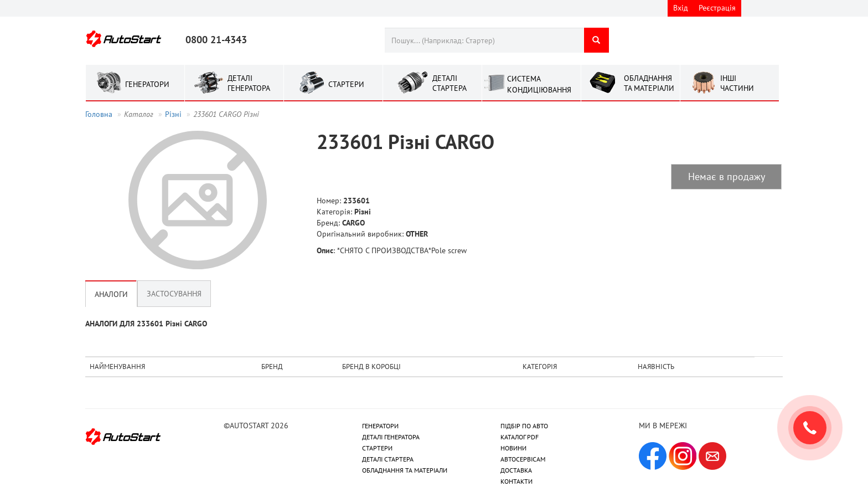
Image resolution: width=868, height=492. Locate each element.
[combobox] (484, 40)
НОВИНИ (513, 448)
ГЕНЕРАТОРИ (380, 426)
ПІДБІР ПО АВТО (524, 426)
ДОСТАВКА (516, 470)
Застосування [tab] (174, 294)
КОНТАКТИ (516, 481)
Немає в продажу (727, 176)
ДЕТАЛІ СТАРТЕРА (388, 459)
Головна (99, 114)
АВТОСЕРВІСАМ (523, 459)
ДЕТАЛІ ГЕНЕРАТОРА (391, 437)
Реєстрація (717, 8)
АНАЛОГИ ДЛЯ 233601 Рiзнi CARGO (146, 324)
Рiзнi (173, 114)
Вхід (681, 8)
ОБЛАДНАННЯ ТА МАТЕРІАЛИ (405, 470)
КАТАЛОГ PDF (520, 437)
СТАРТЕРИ (377, 448)
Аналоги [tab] (111, 294)
